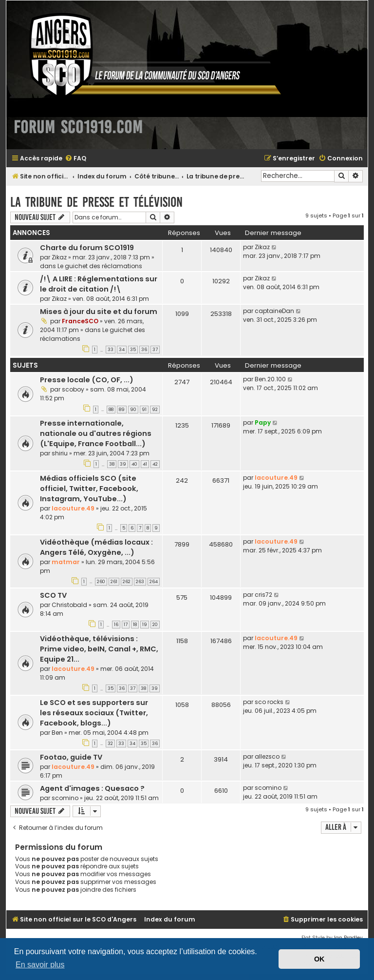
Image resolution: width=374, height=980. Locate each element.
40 (134, 464)
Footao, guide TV (71, 757)
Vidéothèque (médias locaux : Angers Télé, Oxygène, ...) (96, 547)
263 (140, 582)
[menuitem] (75, 159)
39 (123, 464)
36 (144, 350)
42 (155, 464)
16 (116, 625)
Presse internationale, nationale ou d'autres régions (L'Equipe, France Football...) (96, 433)
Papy (263, 422)
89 (122, 410)
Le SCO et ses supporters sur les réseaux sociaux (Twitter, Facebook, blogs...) (94, 713)
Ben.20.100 (270, 379)
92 (155, 410)
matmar (66, 562)
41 (145, 464)
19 (145, 625)
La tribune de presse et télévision (96, 202)
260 (101, 582)
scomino (65, 798)
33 (111, 350)
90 (133, 410)
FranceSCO (80, 321)
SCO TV (53, 595)
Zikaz (59, 257)
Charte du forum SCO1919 (87, 248)
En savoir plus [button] (40, 965)
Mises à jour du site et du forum (99, 312)
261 (114, 582)
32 (110, 744)
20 (155, 625)
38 (112, 464)
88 (111, 410)
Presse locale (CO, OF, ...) (87, 380)
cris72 (263, 595)
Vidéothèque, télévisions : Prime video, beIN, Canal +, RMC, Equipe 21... (99, 649)
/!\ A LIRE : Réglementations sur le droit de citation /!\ (99, 284)
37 (155, 350)
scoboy (73, 389)
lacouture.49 (73, 508)
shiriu (60, 453)
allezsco (267, 756)
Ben (57, 733)
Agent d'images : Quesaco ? (92, 788)
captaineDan (274, 311)
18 (135, 625)
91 (144, 410)
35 (133, 350)
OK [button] (319, 959)
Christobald (69, 605)
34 (122, 350)
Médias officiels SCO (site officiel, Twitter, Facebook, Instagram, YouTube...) (89, 489)
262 (127, 582)
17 (126, 625)
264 (154, 582)
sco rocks (269, 702)
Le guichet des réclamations (100, 266)
